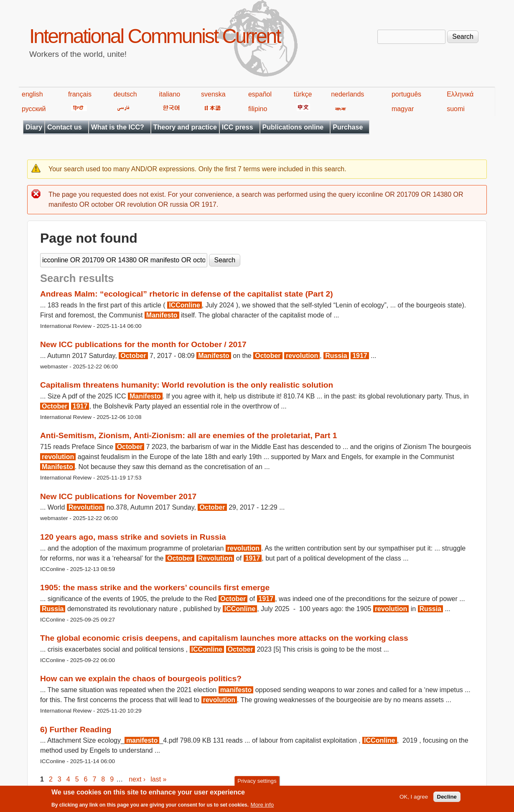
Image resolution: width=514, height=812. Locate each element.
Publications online (293, 127)
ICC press (238, 127)
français (80, 94)
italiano (170, 94)
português (406, 94)
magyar (403, 109)
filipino (258, 109)
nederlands (347, 94)
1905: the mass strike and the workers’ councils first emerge (155, 587)
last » (158, 779)
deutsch (125, 94)
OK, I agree (414, 799)
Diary (34, 127)
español (260, 94)
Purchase (348, 127)
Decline (447, 799)
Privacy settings (257, 783)
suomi (456, 109)
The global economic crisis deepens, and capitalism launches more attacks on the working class (224, 638)
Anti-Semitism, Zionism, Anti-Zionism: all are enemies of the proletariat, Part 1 (188, 435)
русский (34, 109)
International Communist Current (155, 36)
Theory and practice (185, 127)
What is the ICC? (118, 127)
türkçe (303, 94)
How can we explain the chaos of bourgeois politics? (141, 679)
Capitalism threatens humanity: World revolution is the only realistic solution (187, 385)
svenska (213, 94)
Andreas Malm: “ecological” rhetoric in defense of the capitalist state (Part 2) (187, 294)
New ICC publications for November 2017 (118, 496)
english (32, 94)
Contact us (65, 127)
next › (137, 779)
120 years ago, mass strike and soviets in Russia (133, 537)
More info (262, 807)
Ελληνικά (460, 94)
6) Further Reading (76, 730)
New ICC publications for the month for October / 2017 (143, 344)
